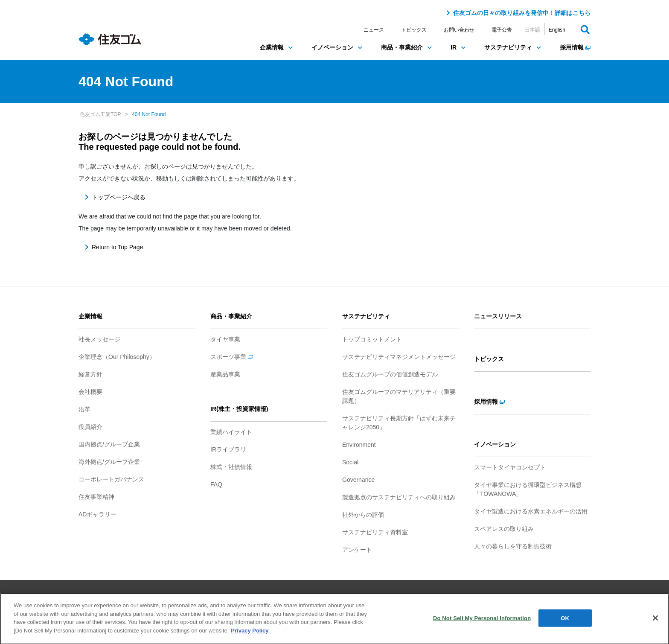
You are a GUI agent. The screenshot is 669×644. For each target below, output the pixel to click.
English (557, 30)
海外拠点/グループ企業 (109, 462)
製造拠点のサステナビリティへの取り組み (399, 497)
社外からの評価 (363, 515)
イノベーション (337, 47)
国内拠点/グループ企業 (109, 444)
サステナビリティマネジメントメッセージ (399, 357)
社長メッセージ (99, 339)
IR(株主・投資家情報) (239, 409)
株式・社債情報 (231, 467)
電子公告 (502, 30)
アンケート (357, 550)
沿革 (84, 409)
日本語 (532, 30)
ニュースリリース (498, 316)
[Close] (655, 621)
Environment (359, 445)
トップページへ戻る (119, 197)
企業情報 (276, 47)
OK (565, 621)
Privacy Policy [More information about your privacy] (250, 634)
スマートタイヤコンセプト (510, 467)
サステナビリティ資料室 (375, 532)
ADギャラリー (97, 514)
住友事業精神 (96, 497)
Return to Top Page (117, 247)
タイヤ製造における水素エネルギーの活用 (531, 511)
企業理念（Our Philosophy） (117, 357)
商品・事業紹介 (406, 47)
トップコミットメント (372, 339)
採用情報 (575, 47)
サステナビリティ (513, 47)
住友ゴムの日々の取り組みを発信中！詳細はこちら (522, 13)
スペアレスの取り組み (504, 529)
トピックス (414, 30)
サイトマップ (217, 596)
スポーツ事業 (232, 357)
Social (350, 462)
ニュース (374, 30)
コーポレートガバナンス (111, 479)
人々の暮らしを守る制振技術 (513, 546)
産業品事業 (225, 374)
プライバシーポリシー (314, 596)
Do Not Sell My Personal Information (482, 621)
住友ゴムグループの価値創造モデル (390, 374)
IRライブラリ (228, 449)
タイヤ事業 (225, 339)
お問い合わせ (459, 30)
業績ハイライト (231, 432)
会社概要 (90, 392)
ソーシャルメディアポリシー (388, 596)
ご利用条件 (260, 596)
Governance (358, 480)
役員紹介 (90, 427)
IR (458, 47)
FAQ (216, 484)
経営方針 (90, 374)
